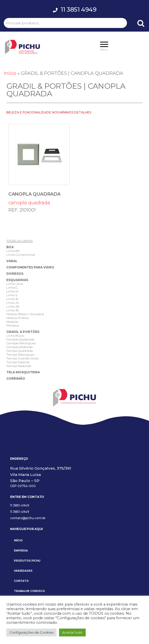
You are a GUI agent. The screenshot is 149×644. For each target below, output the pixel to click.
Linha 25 (13, 303)
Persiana (13, 325)
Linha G (12, 287)
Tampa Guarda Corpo (22, 358)
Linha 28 (13, 306)
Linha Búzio (15, 336)
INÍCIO (18, 540)
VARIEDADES (23, 571)
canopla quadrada (39, 165)
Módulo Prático (18, 318)
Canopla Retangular (21, 343)
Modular (13, 322)
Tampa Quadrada (20, 351)
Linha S (12, 295)
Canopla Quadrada (20, 339)
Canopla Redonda (20, 347)
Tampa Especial (18, 362)
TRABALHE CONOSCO (29, 591)
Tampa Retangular (20, 354)
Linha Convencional (21, 255)
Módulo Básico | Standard (25, 314)
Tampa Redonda (19, 366)
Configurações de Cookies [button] (31, 632)
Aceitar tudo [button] (72, 632)
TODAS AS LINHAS (20, 241)
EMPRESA (21, 551)
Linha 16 (12, 299)
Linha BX (13, 251)
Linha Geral (15, 284)
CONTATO (21, 581)
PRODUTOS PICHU (27, 561)
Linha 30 (13, 310)
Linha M (12, 291)
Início (10, 73)
